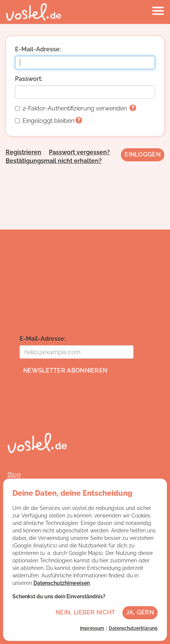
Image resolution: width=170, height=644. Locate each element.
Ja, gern (140, 612)
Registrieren (23, 152)
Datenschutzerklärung (133, 628)
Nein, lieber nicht (85, 612)
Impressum (92, 628)
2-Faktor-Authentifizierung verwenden (76, 108)
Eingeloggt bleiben (49, 121)
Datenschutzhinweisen (62, 583)
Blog (14, 475)
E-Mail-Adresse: (38, 49)
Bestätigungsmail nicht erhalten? (54, 161)
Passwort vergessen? (79, 152)
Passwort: (29, 79)
